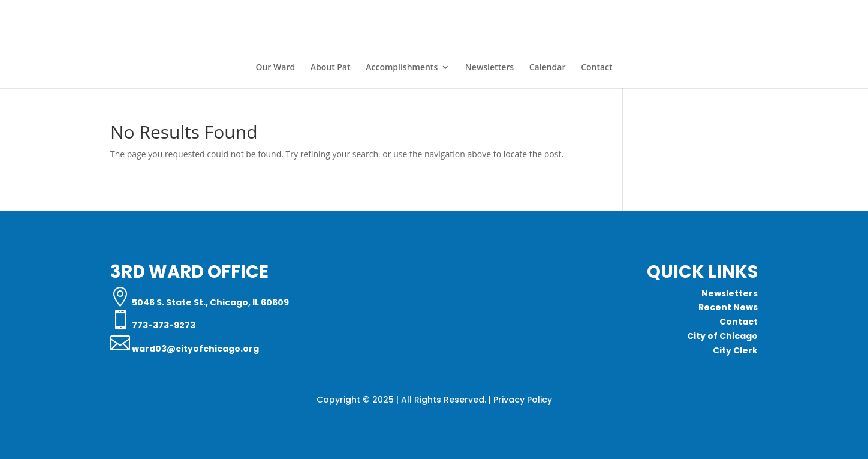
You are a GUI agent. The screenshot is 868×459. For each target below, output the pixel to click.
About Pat (331, 68)
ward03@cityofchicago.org (195, 349)
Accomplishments (402, 68)
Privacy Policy (523, 400)
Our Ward (275, 68)
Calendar (548, 68)
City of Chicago (722, 336)
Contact (596, 68)
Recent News (728, 307)
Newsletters (489, 68)
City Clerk (735, 350)
